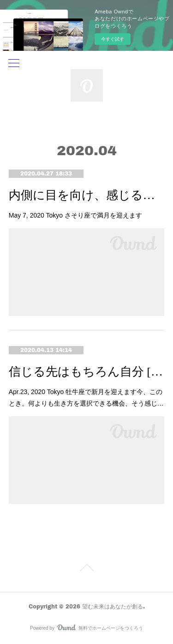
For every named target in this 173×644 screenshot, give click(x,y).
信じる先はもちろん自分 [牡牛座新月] (87, 372)
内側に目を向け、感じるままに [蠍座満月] (87, 195)
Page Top (86, 569)
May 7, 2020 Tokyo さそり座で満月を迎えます (75, 215)
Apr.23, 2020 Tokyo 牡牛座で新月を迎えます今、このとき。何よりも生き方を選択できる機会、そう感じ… (86, 398)
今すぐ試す (113, 39)
